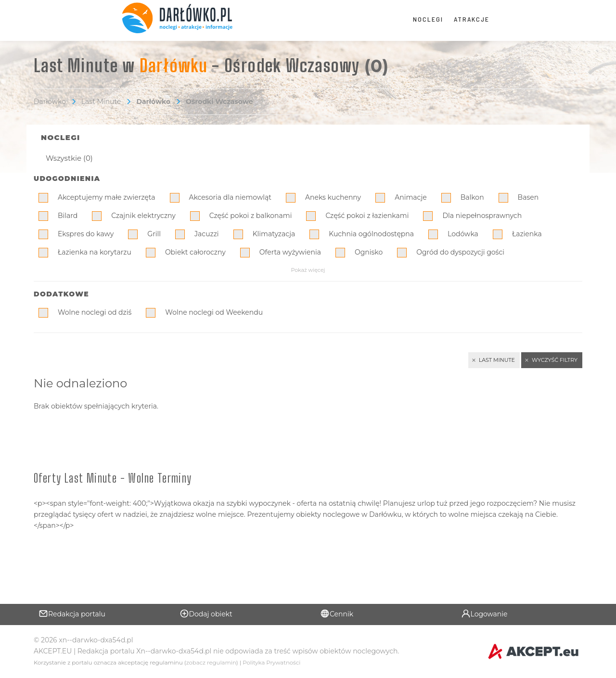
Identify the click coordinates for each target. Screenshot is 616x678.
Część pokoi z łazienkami (367, 216)
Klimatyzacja (274, 234)
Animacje (411, 197)
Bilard (68, 216)
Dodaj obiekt (206, 614)
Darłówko (50, 102)
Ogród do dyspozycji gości (460, 252)
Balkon (472, 197)
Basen (528, 197)
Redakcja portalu (72, 614)
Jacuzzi (207, 234)
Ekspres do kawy (86, 234)
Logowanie (484, 614)
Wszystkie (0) (69, 158)
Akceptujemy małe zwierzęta (107, 197)
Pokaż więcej (308, 270)
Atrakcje (472, 19)
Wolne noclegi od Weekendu (214, 312)
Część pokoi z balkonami (251, 216)
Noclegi (428, 19)
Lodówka (463, 234)
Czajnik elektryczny (143, 216)
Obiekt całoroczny (195, 252)
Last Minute (101, 102)
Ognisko (369, 252)
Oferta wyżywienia (290, 252)
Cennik (337, 614)
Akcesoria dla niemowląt (230, 197)
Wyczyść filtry (555, 360)
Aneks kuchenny (333, 197)
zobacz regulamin (211, 663)
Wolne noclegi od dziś (95, 312)
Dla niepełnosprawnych (482, 216)
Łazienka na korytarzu (95, 252)
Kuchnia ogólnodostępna (371, 234)
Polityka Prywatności (271, 663)
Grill (154, 234)
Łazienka (527, 234)
